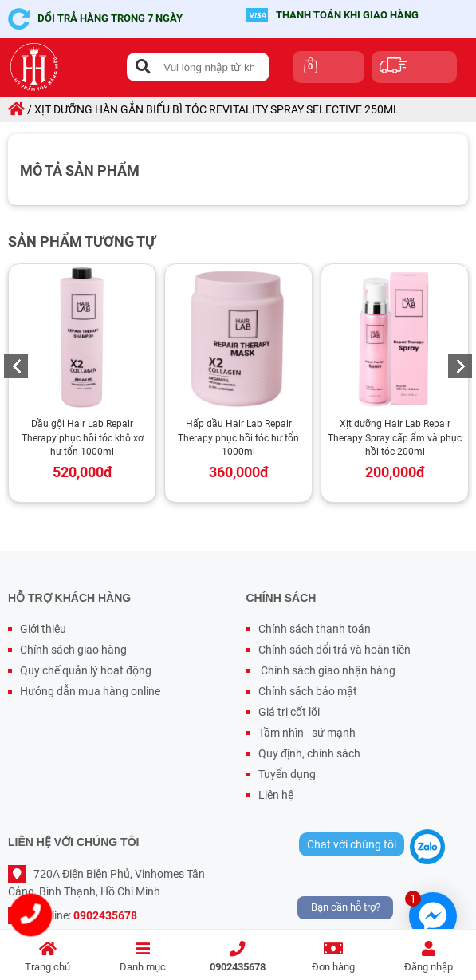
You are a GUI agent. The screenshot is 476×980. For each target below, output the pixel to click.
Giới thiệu (43, 629)
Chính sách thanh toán (315, 629)
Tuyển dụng (287, 774)
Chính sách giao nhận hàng (327, 670)
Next (460, 366)
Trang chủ (47, 957)
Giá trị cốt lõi (289, 712)
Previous (16, 366)
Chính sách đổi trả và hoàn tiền (334, 650)
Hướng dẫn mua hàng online (90, 691)
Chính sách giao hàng (73, 650)
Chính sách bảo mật (308, 691)
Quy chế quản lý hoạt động (86, 670)
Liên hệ (276, 795)
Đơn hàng (333, 957)
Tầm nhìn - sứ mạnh (307, 733)
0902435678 (238, 957)
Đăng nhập (429, 957)
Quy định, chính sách (309, 753)
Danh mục (142, 957)
